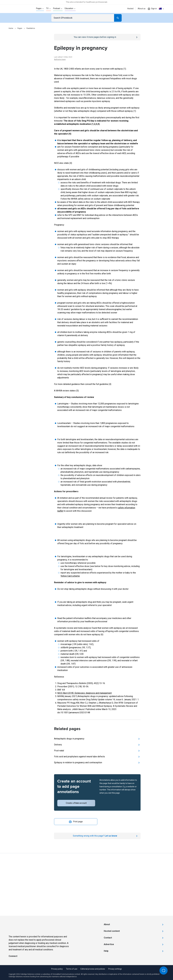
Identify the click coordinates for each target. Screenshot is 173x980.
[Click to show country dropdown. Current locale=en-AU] (162, 9)
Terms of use (72, 969)
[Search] (118, 18)
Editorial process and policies (93, 969)
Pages (20, 28)
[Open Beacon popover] (164, 971)
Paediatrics (31, 28)
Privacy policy (57, 969)
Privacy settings (115, 969)
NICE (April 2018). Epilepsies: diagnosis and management (84, 693)
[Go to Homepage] (18, 9)
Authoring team (60, 59)
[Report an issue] (97, 836)
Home (11, 28)
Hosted (130, 9)
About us (142, 9)
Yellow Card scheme (70, 576)
